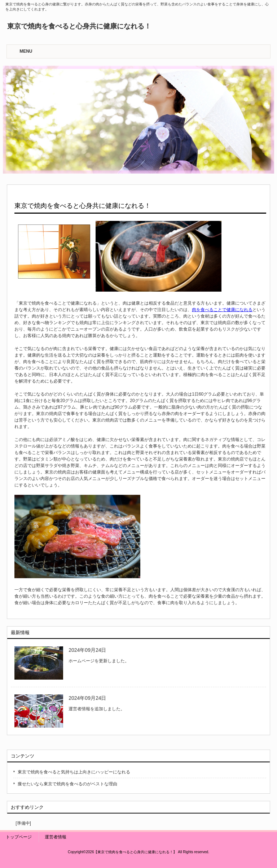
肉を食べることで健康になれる (222, 310)
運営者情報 (56, 837)
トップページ (19, 837)
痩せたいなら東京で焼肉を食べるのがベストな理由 (67, 784)
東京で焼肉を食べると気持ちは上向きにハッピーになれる (74, 772)
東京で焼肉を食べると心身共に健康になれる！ (79, 26)
